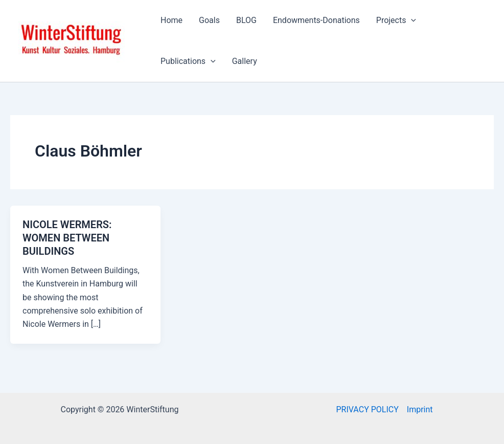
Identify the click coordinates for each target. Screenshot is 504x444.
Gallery (245, 61)
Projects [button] (396, 20)
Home (171, 20)
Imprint (420, 409)
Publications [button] (188, 61)
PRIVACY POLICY (367, 409)
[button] (411, 20)
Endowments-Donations (316, 20)
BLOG (246, 20)
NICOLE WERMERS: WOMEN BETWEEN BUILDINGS (67, 238)
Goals (209, 20)
